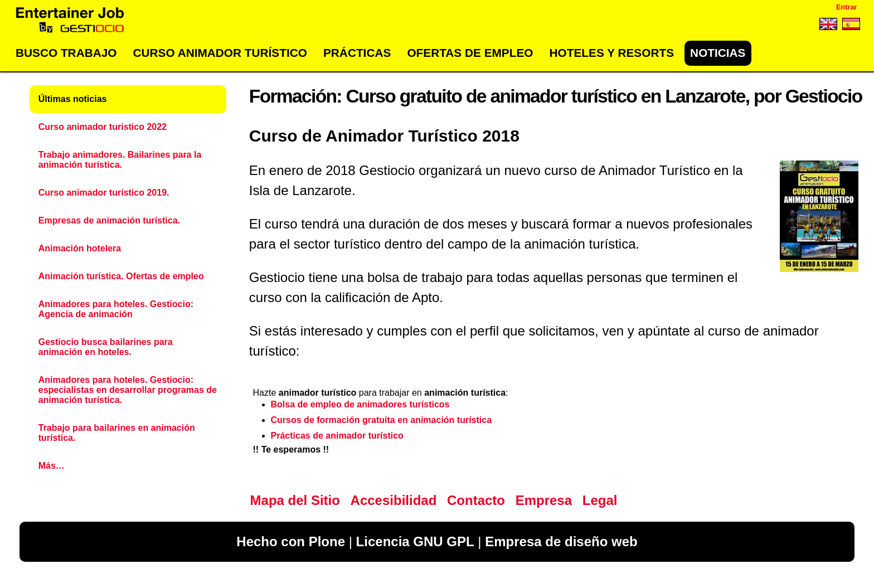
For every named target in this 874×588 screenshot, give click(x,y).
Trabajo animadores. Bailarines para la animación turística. (120, 160)
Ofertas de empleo (470, 53)
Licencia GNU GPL (415, 541)
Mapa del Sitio (295, 500)
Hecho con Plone (291, 541)
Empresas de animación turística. (109, 220)
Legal (600, 500)
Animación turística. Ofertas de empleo (121, 276)
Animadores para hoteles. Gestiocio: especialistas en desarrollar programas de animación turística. (128, 390)
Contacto (476, 500)
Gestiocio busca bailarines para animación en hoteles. (106, 347)
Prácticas (357, 53)
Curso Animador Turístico (220, 53)
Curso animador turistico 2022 (103, 127)
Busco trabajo (66, 53)
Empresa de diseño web (561, 541)
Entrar (847, 7)
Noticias (718, 53)
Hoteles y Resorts (612, 53)
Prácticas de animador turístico (337, 436)
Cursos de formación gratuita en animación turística (382, 420)
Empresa (544, 500)
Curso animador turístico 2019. (104, 193)
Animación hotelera (80, 248)
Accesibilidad (394, 500)
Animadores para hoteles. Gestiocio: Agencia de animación (116, 309)
